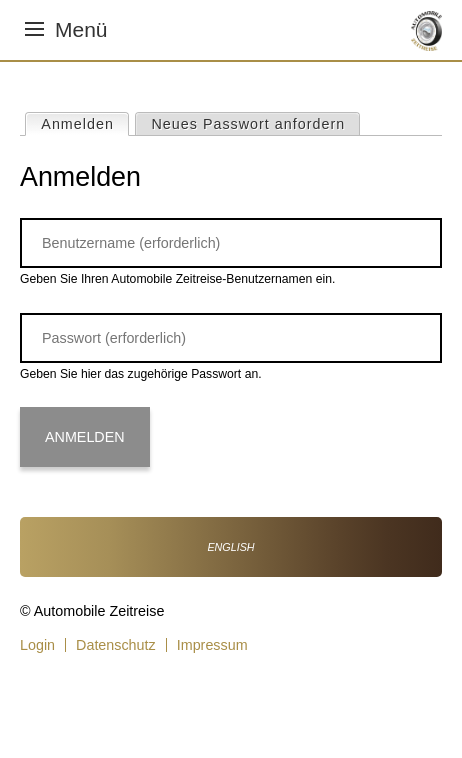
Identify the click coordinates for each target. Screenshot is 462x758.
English (230, 547)
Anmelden (84, 123)
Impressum (212, 645)
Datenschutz (116, 645)
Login (37, 645)
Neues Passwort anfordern (249, 124)
